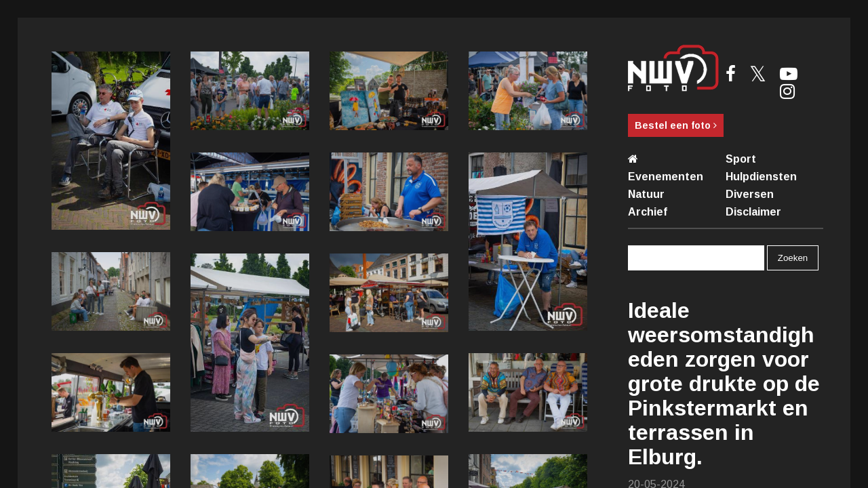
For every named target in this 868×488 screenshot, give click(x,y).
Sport (741, 159)
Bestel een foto (676, 125)
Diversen (750, 194)
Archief (648, 212)
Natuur (646, 194)
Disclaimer (753, 212)
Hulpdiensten (761, 177)
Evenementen (666, 177)
